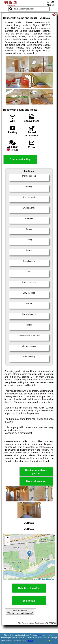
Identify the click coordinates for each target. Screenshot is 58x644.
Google (40, 635)
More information (36, 481)
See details (29, 601)
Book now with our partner (36, 472)
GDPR (30, 641)
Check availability (20, 159)
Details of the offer (29, 588)
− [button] (8, 543)
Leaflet (36, 579)
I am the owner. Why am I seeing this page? (20, 612)
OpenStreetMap (48, 579)
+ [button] (8, 538)
